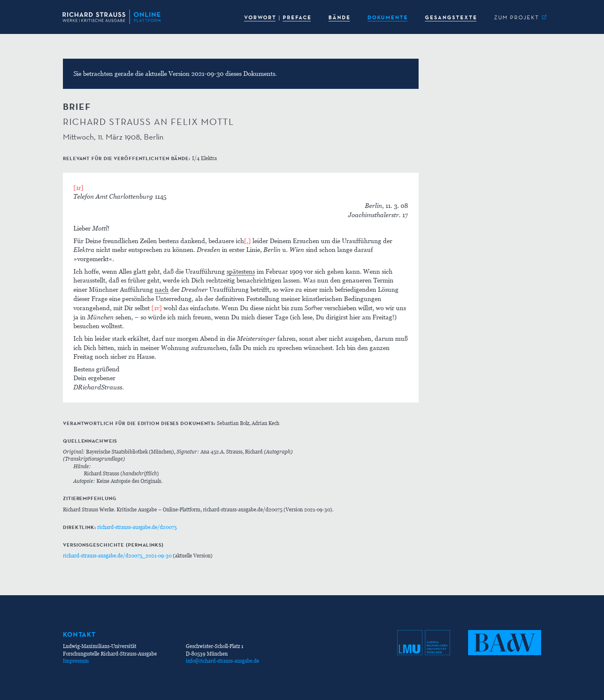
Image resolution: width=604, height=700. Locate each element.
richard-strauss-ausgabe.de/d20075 (137, 527)
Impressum (76, 661)
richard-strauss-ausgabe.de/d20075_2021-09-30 (117, 556)
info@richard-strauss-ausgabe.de (223, 661)
